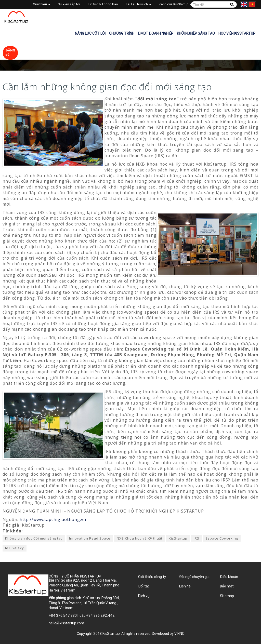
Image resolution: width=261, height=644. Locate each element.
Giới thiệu (42, 4)
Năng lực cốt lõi (90, 33)
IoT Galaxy (15, 548)
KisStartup (178, 538)
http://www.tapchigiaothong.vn (53, 519)
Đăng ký (10, 53)
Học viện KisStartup (237, 33)
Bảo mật (227, 586)
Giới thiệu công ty (152, 577)
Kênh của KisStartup (175, 4)
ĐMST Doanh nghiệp (156, 33)
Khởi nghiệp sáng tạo (196, 33)
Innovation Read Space (90, 538)
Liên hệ (185, 586)
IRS (197, 538)
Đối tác (144, 586)
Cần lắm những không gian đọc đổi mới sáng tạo (107, 87)
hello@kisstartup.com (66, 623)
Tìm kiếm (232, 4)
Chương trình (122, 33)
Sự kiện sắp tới (69, 4)
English (244, 4)
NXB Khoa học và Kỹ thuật (140, 538)
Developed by (168, 634)
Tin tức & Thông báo (103, 4)
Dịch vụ (144, 596)
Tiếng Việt (252, 4)
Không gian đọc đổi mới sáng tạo (34, 538)
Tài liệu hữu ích (138, 4)
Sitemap (227, 596)
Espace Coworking (222, 538)
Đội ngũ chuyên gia (194, 577)
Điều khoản (229, 577)
